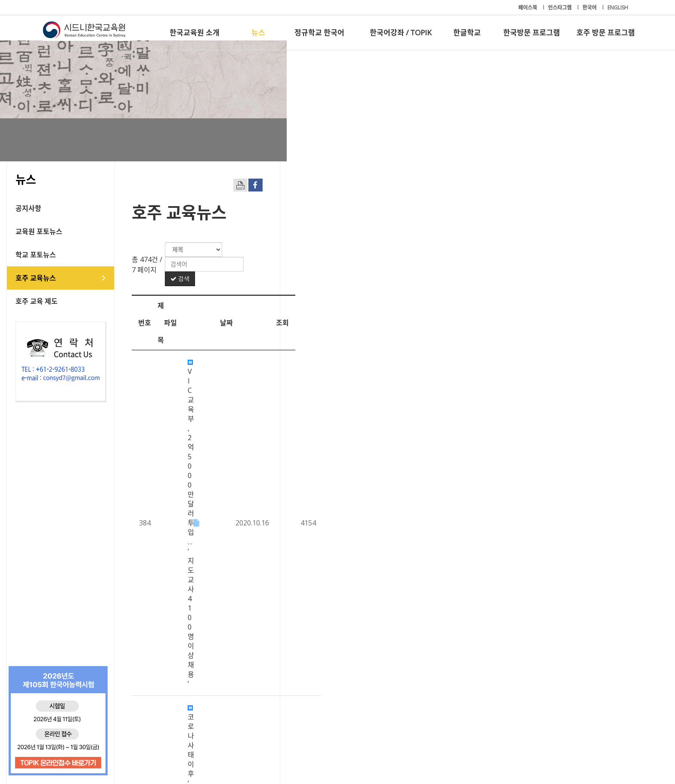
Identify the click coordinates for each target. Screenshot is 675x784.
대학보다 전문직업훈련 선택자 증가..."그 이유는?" (298, 630)
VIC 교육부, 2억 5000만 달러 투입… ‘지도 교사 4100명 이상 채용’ (321, 298)
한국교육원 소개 (195, 32)
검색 (600, 250)
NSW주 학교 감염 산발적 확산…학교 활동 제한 (294, 417)
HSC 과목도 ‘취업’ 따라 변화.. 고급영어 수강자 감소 (301, 346)
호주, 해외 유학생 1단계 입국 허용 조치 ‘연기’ (292, 606)
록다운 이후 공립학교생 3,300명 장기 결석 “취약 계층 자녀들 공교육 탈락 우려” (342, 369)
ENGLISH (618, 8)
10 (458, 680)
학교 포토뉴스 (72, 255)
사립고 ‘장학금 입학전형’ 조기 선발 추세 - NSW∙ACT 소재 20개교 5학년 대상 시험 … (349, 440)
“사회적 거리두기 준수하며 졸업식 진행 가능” (292, 393)
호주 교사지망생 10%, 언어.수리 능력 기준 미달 (296, 559)
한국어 (590, 8)
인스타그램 (560, 8)
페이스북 (528, 8)
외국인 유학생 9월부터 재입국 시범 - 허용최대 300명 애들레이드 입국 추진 (335, 464)
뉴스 (258, 32)
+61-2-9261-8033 (247, 751)
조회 (602, 276)
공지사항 (65, 208)
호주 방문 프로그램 (606, 32)
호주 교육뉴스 (72, 278)
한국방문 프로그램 (532, 32)
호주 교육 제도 (73, 301)
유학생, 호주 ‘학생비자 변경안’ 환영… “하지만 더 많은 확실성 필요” (323, 535)
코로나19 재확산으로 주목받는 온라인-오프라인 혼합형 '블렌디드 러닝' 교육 (337, 511)
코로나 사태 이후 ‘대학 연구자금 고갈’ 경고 (289, 322)
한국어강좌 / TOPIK (401, 32)
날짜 (546, 276)
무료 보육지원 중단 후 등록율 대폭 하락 (284, 488)
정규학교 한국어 (319, 32)
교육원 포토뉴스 (75, 231)
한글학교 (467, 32)
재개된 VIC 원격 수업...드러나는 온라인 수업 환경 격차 (305, 582)
